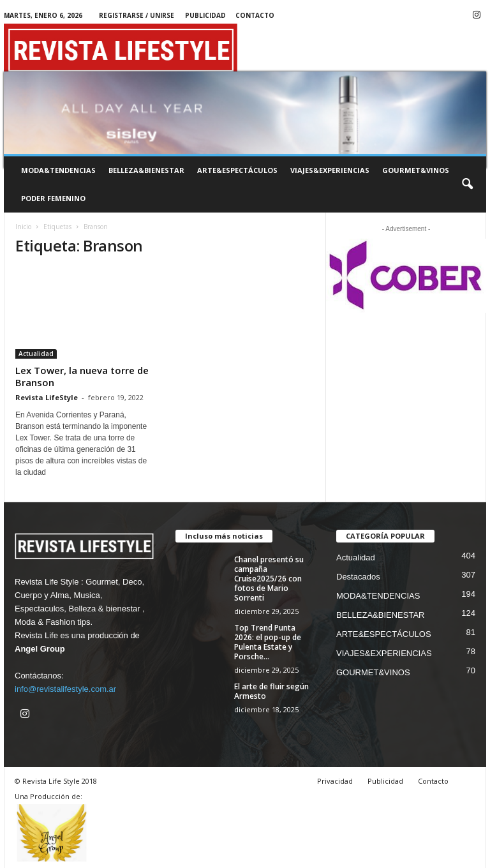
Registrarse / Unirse (137, 15)
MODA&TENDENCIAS (58, 170)
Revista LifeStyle (47, 397)
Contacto (255, 15)
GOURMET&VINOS (416, 170)
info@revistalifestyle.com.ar (65, 689)
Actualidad (36, 354)
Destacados (358, 577)
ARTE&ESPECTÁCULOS (237, 170)
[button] (467, 184)
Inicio (23, 227)
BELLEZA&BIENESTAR (146, 170)
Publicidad (205, 15)
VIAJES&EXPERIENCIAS (330, 170)
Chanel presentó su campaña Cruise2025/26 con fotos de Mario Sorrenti (269, 579)
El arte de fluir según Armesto (271, 691)
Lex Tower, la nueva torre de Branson (82, 376)
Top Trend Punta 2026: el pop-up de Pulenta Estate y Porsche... (268, 642)
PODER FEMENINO (53, 198)
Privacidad (335, 781)
